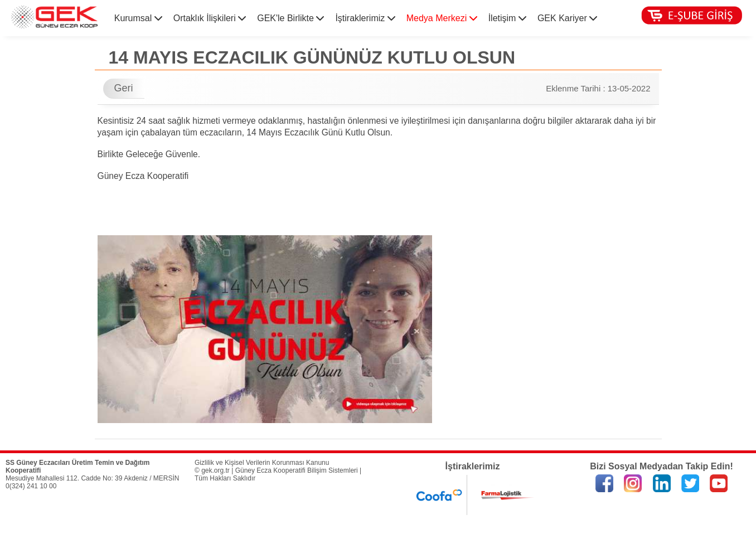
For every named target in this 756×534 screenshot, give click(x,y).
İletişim (507, 18)
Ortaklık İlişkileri (210, 18)
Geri (124, 88)
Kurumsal (138, 18)
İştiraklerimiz (365, 18)
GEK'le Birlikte (290, 18)
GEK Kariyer (567, 18)
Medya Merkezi (442, 18)
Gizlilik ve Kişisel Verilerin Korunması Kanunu (262, 463)
